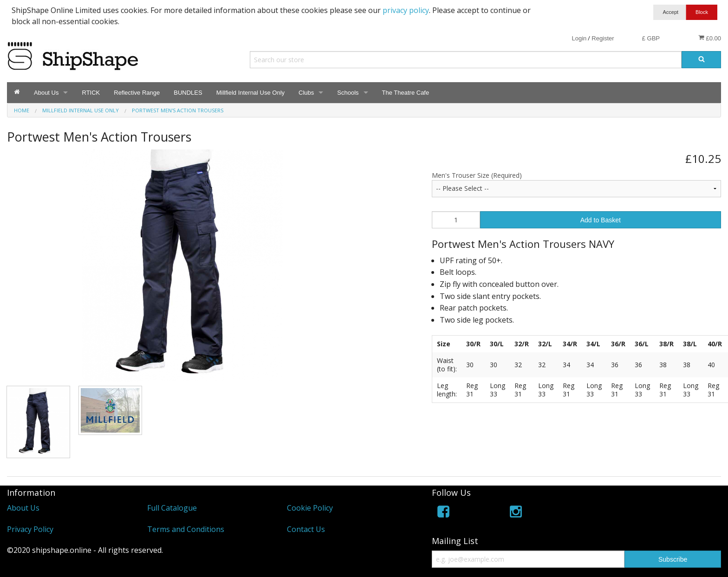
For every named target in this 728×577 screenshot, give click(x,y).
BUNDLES (188, 93)
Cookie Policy (310, 508)
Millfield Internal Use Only (250, 93)
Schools (348, 93)
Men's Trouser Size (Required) (477, 175)
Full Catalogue (172, 508)
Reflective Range (137, 93)
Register (603, 38)
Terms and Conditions (186, 529)
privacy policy (406, 10)
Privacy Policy (30, 529)
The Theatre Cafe (406, 93)
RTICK (91, 93)
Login (579, 38)
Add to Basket (601, 220)
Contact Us (306, 529)
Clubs (306, 93)
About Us (46, 93)
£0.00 (710, 38)
